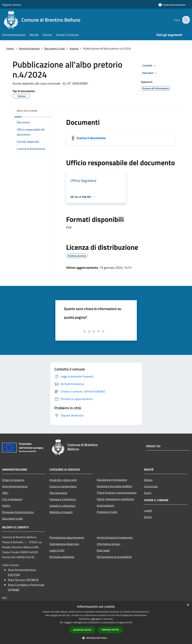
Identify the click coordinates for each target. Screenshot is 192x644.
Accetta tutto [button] (82, 630)
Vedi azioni (150, 73)
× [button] (188, 605)
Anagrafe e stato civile (63, 480)
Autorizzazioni (105, 505)
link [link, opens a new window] (130, 622)
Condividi (149, 66)
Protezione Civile (107, 512)
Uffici (5, 493)
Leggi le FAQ (57, 550)
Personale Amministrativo (18, 512)
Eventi (148, 517)
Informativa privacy (109, 544)
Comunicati (151, 486)
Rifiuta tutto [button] (110, 630)
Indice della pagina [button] (27, 111)
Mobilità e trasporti (61, 512)
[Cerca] (186, 20)
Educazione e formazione (112, 480)
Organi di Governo (13, 480)
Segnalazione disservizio (64, 544)
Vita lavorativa (58, 493)
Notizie (148, 480)
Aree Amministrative (15, 486)
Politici (6, 506)
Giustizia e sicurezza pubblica (114, 486)
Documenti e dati (55, 48)
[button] (96, 638)
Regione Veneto (12, 5)
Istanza (74, 48)
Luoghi (148, 510)
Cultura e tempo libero (63, 486)
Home (10, 48)
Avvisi (148, 493)
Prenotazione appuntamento (67, 537)
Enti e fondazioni (12, 499)
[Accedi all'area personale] (172, 5)
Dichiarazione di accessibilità (114, 557)
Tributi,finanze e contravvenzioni (117, 493)
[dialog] (96, 623)
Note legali (103, 550)
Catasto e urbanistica (62, 506)
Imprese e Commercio (63, 499)
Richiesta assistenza (62, 557)
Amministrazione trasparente (115, 537)
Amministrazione (29, 48)
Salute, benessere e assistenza (115, 499)
